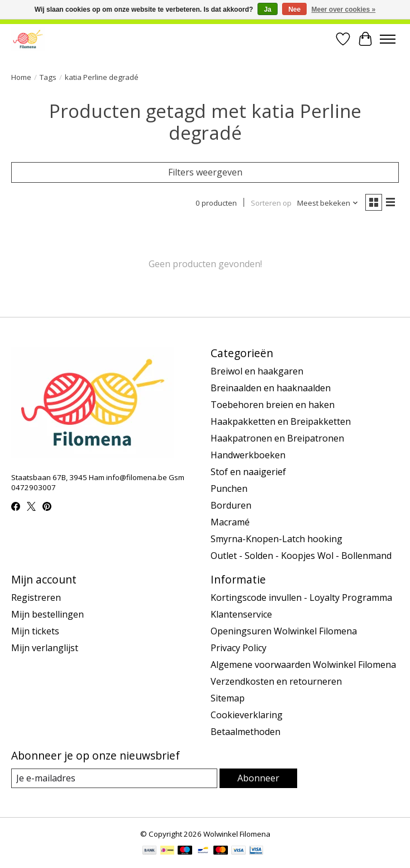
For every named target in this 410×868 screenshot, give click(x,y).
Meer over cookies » (344, 10)
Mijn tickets (35, 631)
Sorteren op (271, 203)
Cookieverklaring (247, 715)
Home (21, 77)
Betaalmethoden (245, 732)
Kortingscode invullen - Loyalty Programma (301, 597)
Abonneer (258, 778)
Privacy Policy (239, 648)
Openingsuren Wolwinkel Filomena (284, 631)
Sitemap (228, 698)
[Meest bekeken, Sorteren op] (328, 203)
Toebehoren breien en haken (273, 405)
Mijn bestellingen (47, 614)
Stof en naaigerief (248, 472)
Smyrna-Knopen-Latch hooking (276, 539)
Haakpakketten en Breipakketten (281, 421)
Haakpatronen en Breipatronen (277, 438)
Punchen (229, 488)
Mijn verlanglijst (45, 648)
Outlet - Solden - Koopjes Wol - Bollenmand (301, 556)
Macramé (230, 522)
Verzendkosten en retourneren (276, 681)
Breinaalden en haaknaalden (271, 388)
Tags (48, 77)
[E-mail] (114, 778)
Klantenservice (241, 614)
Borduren (231, 505)
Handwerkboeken (248, 455)
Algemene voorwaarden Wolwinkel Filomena (303, 665)
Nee (294, 10)
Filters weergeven (205, 172)
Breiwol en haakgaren (257, 371)
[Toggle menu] (388, 39)
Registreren (36, 597)
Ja (267, 10)
